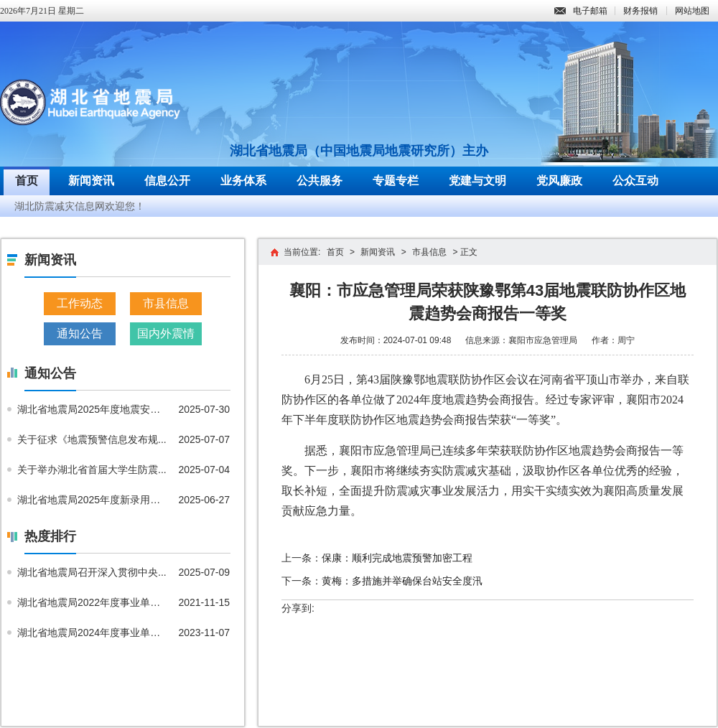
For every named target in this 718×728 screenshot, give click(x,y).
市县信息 (166, 303)
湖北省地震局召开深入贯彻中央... (92, 572)
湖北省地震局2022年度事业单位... (93, 602)
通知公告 (80, 333)
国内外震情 (166, 333)
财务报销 (640, 11)
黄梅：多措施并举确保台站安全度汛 (402, 581)
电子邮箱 (581, 11)
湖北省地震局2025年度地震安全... (93, 409)
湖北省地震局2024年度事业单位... (93, 633)
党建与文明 (477, 181)
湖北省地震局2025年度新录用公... (93, 500)
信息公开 (167, 181)
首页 (27, 181)
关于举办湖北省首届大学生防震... (92, 470)
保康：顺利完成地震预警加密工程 (397, 558)
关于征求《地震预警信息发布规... (92, 439)
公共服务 (320, 181)
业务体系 (243, 181)
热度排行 (50, 536)
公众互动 (635, 181)
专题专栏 (396, 181)
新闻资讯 (91, 181)
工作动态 (80, 303)
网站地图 (692, 11)
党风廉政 (559, 181)
